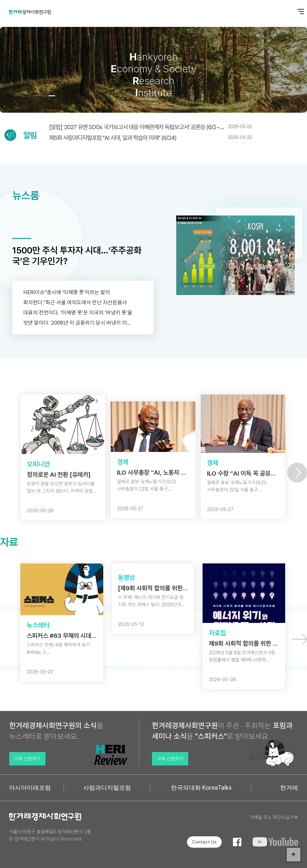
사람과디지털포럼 (107, 788)
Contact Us (204, 842)
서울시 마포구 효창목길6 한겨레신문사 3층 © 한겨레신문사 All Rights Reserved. (50, 835)
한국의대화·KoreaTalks (201, 788)
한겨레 (289, 788)
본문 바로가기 (0, 0)
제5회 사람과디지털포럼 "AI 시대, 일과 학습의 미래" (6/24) (151, 138)
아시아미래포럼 (30, 788)
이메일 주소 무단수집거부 (274, 817)
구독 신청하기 (27, 759)
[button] (35, 96)
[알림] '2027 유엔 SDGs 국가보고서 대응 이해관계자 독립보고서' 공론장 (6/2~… (151, 127)
